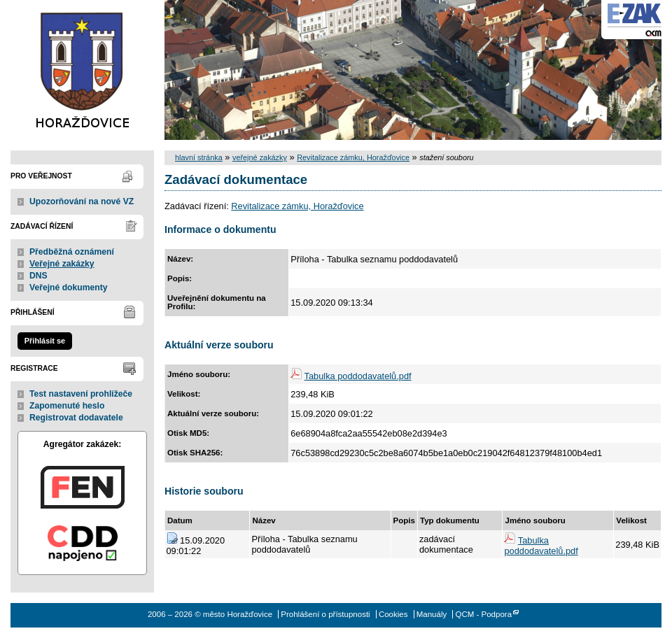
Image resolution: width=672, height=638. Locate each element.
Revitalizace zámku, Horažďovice (353, 157)
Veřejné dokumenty (68, 288)
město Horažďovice (82, 70)
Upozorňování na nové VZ (82, 201)
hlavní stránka (199, 157)
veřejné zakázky (260, 157)
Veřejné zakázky (62, 264)
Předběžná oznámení (72, 252)
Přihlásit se (45, 341)
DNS (38, 276)
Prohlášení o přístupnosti (325, 614)
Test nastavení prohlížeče (81, 394)
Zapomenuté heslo (67, 406)
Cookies (393, 614)
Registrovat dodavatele (76, 418)
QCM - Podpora (483, 614)
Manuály (432, 614)
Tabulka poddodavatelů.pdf (358, 376)
